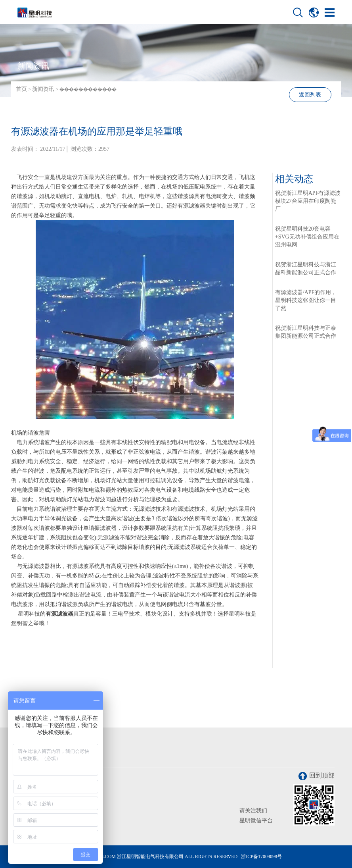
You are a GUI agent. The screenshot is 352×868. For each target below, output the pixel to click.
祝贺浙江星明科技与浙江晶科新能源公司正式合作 (306, 268)
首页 (21, 89)
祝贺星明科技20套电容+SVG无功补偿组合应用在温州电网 (307, 237)
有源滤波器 (59, 614)
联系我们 (30, 757)
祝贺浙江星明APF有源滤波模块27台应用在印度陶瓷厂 (308, 201)
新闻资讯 (43, 89)
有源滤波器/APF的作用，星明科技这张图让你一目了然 (306, 300)
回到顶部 (317, 776)
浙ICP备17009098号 (261, 856)
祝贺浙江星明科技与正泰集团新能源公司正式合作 (306, 332)
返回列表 (310, 95)
